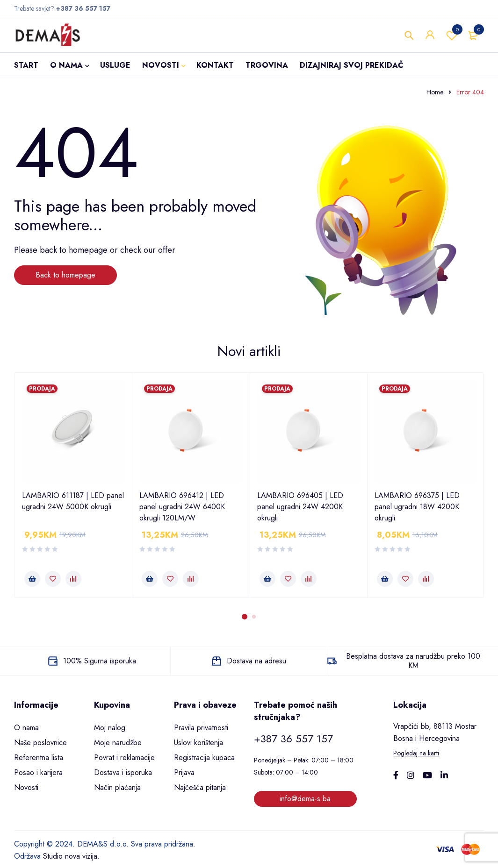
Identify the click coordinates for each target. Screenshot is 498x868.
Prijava (184, 772)
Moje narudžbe (118, 743)
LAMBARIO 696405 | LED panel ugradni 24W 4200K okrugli (300, 507)
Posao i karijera (38, 772)
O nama (26, 728)
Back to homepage (65, 275)
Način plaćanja (117, 787)
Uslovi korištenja (198, 743)
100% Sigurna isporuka (100, 661)
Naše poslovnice (40, 743)
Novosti (26, 787)
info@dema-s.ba (305, 799)
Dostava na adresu (256, 661)
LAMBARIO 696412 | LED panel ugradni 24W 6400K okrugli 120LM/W (182, 507)
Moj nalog (110, 728)
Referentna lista (39, 758)
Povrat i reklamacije (124, 758)
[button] (32, 579)
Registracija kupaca (204, 758)
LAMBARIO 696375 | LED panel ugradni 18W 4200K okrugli (417, 507)
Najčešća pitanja (200, 787)
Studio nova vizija (70, 856)
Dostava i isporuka (123, 772)
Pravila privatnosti (201, 728)
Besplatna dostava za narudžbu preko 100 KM (413, 661)
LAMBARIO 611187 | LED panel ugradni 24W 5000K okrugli (73, 501)
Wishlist (452, 35)
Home (435, 92)
